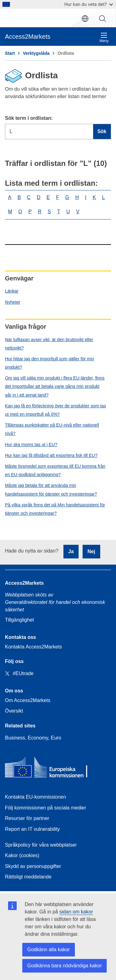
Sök (102, 19)
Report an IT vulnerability (32, 829)
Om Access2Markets (28, 700)
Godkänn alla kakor (49, 950)
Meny (104, 38)
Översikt (14, 711)
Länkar (12, 291)
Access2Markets (24, 583)
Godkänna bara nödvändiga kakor (64, 966)
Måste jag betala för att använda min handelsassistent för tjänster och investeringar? (51, 490)
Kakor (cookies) (22, 855)
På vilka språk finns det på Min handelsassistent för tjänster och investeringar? (55, 509)
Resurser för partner (27, 818)
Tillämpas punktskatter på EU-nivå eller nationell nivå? (52, 429)
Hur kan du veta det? (89, 4)
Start (10, 53)
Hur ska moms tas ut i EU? (31, 444)
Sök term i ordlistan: (29, 118)
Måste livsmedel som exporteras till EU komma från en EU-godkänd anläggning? (55, 470)
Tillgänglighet (19, 620)
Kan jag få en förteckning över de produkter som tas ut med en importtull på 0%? (56, 410)
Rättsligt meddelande (28, 877)
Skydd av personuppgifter (33, 866)
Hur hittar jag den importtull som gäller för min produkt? (49, 363)
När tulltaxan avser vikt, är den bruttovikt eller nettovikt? (49, 344)
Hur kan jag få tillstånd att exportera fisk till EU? (51, 455)
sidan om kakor (76, 912)
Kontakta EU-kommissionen (35, 797)
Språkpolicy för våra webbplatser (41, 845)
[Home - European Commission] (50, 769)
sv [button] (85, 19)
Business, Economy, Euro (33, 738)
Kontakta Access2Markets (33, 647)
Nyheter (13, 302)
